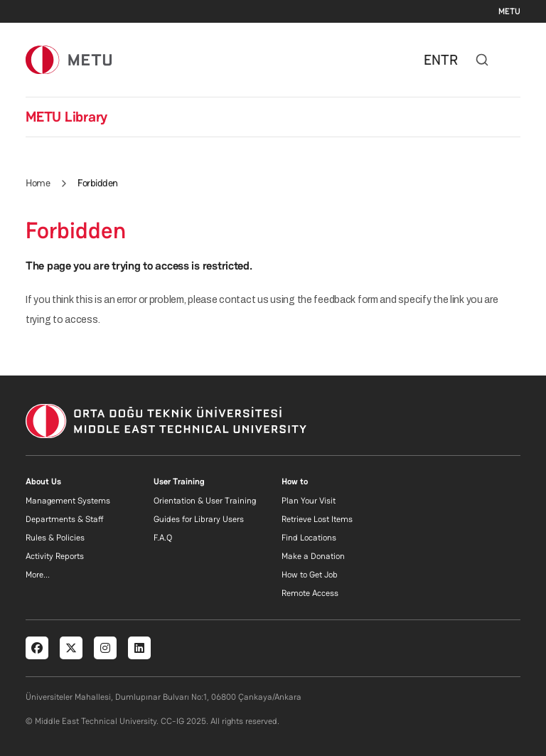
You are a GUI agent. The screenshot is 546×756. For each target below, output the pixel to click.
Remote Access (310, 593)
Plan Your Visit (309, 501)
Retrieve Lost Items (317, 519)
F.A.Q (163, 538)
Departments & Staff (65, 519)
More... (38, 575)
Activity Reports (55, 556)
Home (38, 183)
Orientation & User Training (205, 501)
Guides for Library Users (199, 519)
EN (432, 60)
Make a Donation (313, 556)
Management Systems (68, 501)
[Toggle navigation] (513, 60)
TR (449, 60)
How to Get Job (310, 575)
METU (509, 11)
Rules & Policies (55, 538)
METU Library (66, 117)
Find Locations (309, 538)
